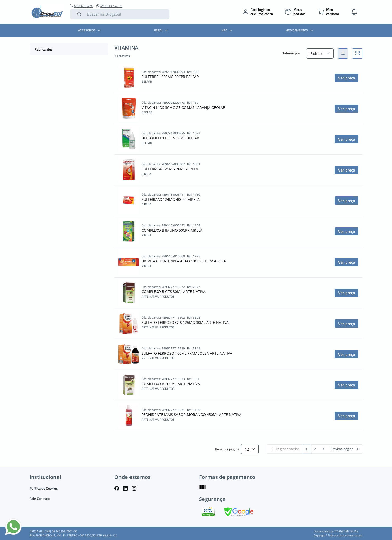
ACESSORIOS (90, 30)
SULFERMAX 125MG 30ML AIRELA (170, 169)
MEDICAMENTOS (300, 30)
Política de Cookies (44, 488)
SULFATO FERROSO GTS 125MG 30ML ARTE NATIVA (185, 322)
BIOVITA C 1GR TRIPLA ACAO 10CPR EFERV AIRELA (184, 261)
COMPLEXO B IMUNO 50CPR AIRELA (172, 230)
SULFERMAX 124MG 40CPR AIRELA (171, 199)
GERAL (162, 30)
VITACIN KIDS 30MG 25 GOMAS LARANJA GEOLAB (183, 107)
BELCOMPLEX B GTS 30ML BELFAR (170, 138)
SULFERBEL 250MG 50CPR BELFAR (170, 77)
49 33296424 (81, 6)
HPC (227, 30)
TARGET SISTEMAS (347, 531)
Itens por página (227, 449)
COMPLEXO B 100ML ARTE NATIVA (171, 384)
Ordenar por (291, 53)
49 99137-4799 (109, 6)
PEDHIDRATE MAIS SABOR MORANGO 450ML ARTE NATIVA (192, 415)
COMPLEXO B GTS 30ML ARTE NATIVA (174, 292)
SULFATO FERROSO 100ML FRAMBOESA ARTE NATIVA (187, 353)
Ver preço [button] (347, 78)
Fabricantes (44, 49)
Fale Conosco (40, 499)
